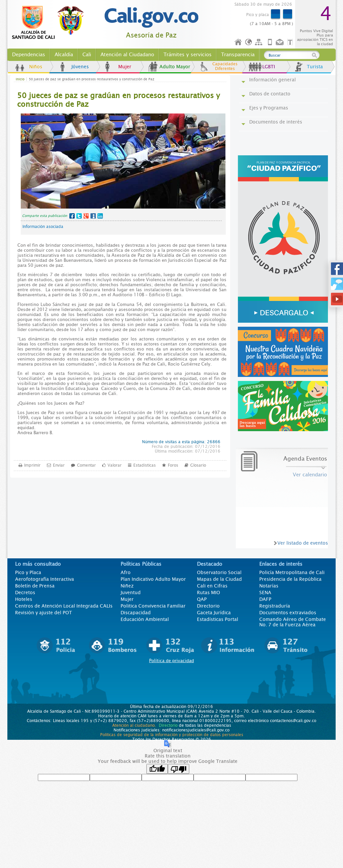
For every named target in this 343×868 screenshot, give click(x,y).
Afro (126, 572)
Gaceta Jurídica (214, 613)
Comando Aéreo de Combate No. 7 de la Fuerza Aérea (293, 622)
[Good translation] (157, 769)
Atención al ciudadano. (134, 725)
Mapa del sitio (260, 42)
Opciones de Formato (291, 42)
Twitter (79, 216)
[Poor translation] (179, 769)
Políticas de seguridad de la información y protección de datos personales (172, 735)
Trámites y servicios (188, 55)
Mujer (125, 67)
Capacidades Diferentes (225, 66)
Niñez (127, 586)
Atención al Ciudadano (127, 55)
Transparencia (238, 55)
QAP (202, 599)
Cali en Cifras (212, 586)
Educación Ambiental (145, 619)
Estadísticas (145, 465)
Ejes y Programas (269, 108)
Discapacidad (136, 613)
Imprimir (32, 465)
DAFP (265, 599)
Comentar (86, 465)
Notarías (269, 586)
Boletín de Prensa (35, 586)
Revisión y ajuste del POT (44, 613)
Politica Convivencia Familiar (153, 606)
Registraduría (275, 606)
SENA (265, 593)
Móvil (270, 42)
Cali (87, 55)
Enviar (59, 465)
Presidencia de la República (290, 579)
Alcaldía (64, 55)
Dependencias (29, 55)
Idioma (249, 42)
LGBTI (269, 67)
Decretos (25, 593)
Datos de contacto (270, 94)
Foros (173, 465)
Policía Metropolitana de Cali (292, 572)
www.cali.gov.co (51, 23)
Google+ (86, 216)
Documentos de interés (276, 122)
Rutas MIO (209, 593)
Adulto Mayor (175, 67)
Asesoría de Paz (151, 35)
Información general (272, 80)
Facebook (72, 216)
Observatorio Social (219, 572)
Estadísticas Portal (218, 619)
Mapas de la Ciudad (219, 579)
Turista (315, 67)
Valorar (115, 465)
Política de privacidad (171, 661)
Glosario (198, 465)
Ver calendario (310, 475)
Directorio (208, 606)
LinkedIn (100, 216)
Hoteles (24, 599)
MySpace (93, 216)
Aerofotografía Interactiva (45, 579)
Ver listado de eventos (303, 543)
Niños (36, 67)
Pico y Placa (28, 572)
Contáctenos (280, 42)
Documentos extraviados (288, 613)
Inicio (238, 42)
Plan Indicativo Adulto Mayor (153, 579)
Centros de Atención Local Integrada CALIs (64, 606)
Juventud (131, 593)
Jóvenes (80, 67)
